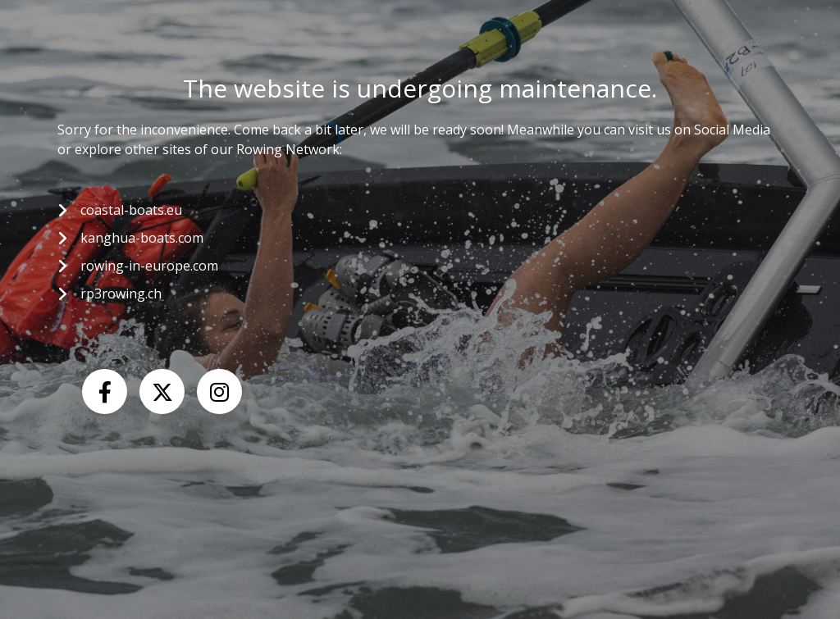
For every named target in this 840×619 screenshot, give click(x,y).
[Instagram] (219, 391)
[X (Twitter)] (162, 391)
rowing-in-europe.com (149, 266)
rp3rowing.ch (121, 294)
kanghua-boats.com (142, 238)
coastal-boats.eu (131, 210)
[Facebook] (105, 391)
